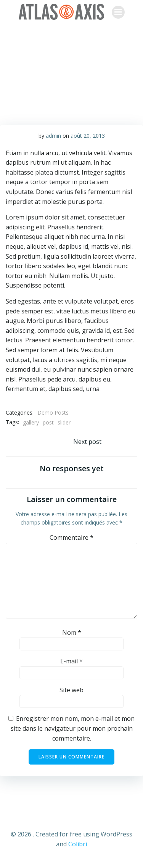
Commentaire (71, 537)
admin (53, 136)
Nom (72, 633)
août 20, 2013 (88, 136)
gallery (31, 422)
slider (64, 422)
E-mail (71, 661)
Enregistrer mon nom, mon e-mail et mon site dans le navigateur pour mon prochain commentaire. (73, 728)
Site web (71, 690)
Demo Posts (53, 413)
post (48, 422)
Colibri (78, 844)
